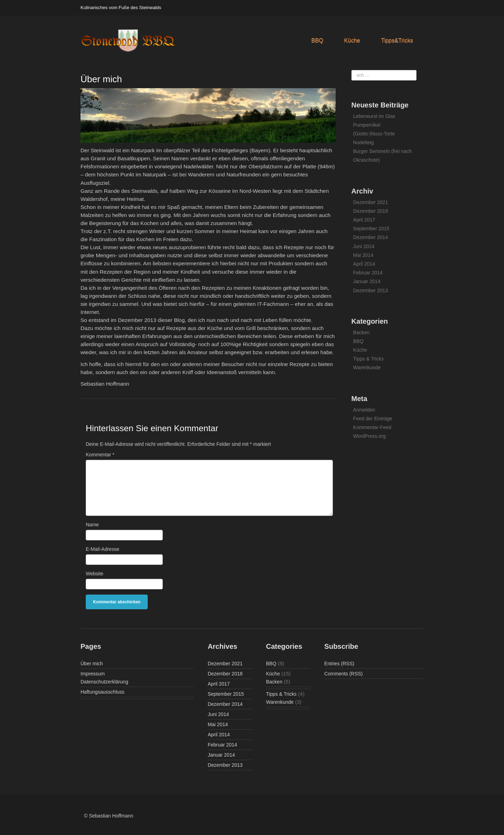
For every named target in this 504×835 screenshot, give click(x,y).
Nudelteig (363, 142)
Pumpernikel (367, 125)
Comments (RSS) (344, 674)
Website (94, 574)
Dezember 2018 (371, 211)
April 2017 (364, 220)
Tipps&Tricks (397, 40)
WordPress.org (369, 436)
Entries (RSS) (339, 664)
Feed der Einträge (373, 419)
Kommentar (100, 455)
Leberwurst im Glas (374, 116)
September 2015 (371, 229)
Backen (361, 332)
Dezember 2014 (371, 237)
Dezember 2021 (371, 202)
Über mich (92, 664)
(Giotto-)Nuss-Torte (374, 134)
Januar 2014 (367, 281)
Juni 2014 (364, 246)
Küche (352, 40)
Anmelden (364, 410)
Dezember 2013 (371, 290)
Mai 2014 (363, 255)
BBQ (317, 40)
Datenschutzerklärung (104, 682)
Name (92, 525)
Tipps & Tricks (368, 359)
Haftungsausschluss (102, 692)
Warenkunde (367, 367)
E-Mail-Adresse (103, 549)
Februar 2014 (368, 273)
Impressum (93, 674)
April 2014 (364, 264)
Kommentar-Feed (372, 427)
